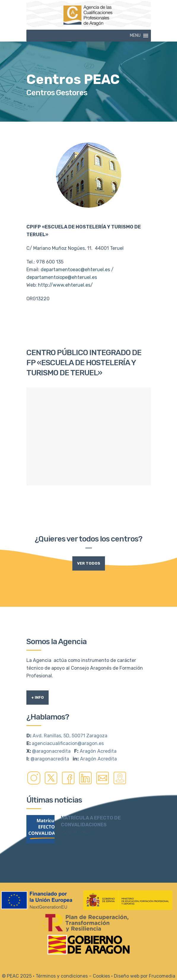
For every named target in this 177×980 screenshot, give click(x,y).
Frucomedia (162, 976)
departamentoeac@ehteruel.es (75, 270)
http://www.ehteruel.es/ (65, 285)
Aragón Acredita (98, 751)
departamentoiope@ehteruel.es (62, 277)
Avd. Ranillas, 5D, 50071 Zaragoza (70, 736)
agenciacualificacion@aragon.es (68, 743)
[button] (135, 36)
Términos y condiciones (62, 976)
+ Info (38, 697)
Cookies (101, 976)
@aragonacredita (51, 751)
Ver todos (89, 563)
